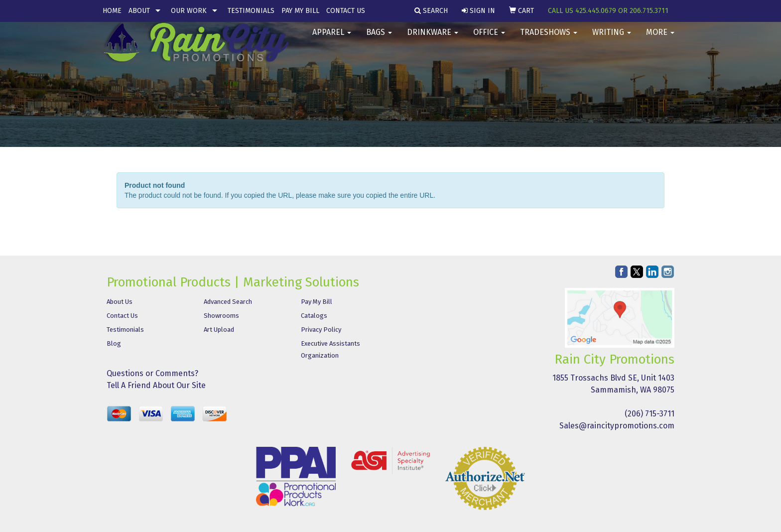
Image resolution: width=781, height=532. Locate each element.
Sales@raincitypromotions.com (617, 426)
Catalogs (314, 316)
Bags (379, 40)
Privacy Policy (321, 330)
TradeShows (549, 40)
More (660, 40)
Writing (612, 40)
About (139, 11)
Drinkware (433, 40)
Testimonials (251, 11)
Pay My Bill (300, 11)
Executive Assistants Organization (330, 349)
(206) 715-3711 (650, 414)
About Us (120, 302)
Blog (114, 343)
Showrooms (221, 316)
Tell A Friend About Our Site (156, 385)
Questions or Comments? (152, 373)
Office (489, 40)
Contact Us (346, 11)
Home (112, 11)
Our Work (189, 11)
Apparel (332, 40)
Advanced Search (228, 302)
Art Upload (219, 330)
